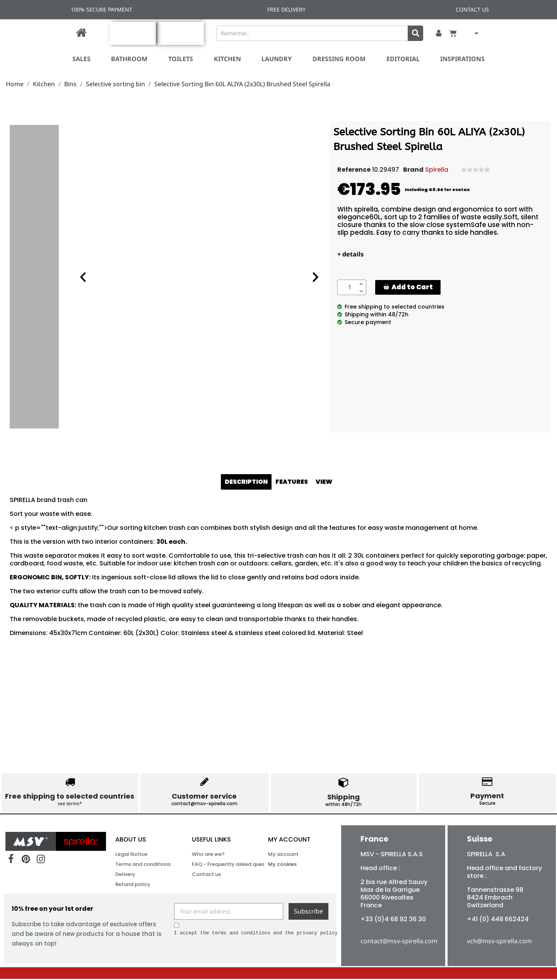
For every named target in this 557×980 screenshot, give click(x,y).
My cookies (282, 865)
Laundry (277, 59)
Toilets (181, 59)
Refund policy (133, 885)
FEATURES (292, 482)
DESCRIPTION (246, 482)
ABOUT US (131, 841)
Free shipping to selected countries (70, 796)
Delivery (125, 875)
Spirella (437, 170)
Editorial (403, 59)
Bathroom (129, 59)
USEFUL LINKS (211, 841)
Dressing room (339, 59)
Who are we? (208, 855)
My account (289, 841)
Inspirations (462, 59)
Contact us (206, 875)
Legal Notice (131, 855)
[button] (408, 287)
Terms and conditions (143, 865)
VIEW (325, 482)
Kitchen (227, 59)
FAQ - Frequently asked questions (220, 865)
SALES (81, 59)
